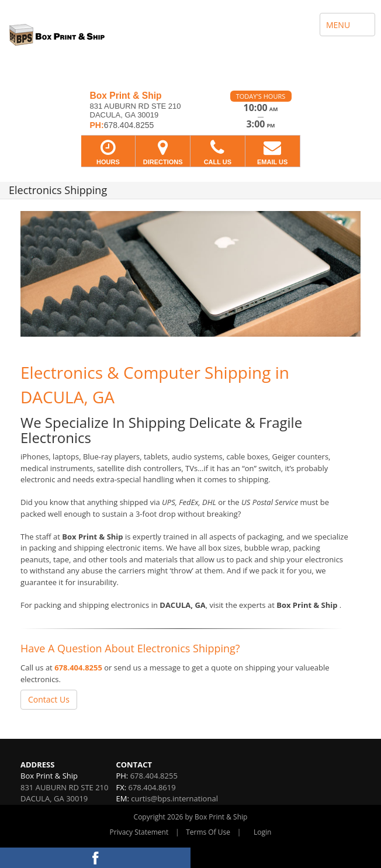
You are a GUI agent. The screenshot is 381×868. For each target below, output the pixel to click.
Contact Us (49, 699)
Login (262, 832)
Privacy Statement (139, 832)
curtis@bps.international (174, 798)
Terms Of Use (208, 832)
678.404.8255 (78, 668)
